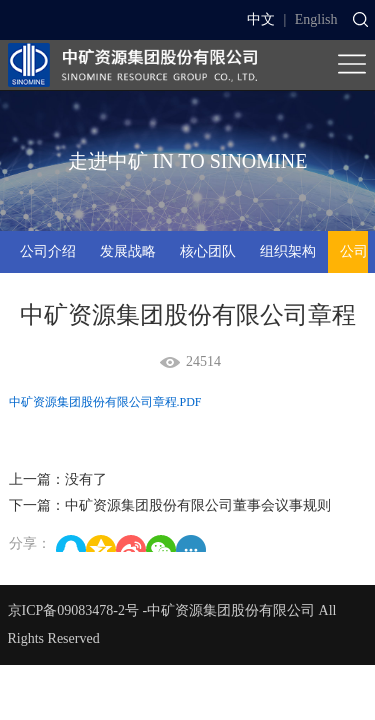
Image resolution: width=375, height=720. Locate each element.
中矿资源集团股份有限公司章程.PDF (105, 402)
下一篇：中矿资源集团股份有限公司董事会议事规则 (170, 505)
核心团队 (208, 251)
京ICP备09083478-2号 (73, 610)
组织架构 (288, 251)
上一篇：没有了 (58, 479)
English (316, 19)
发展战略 (128, 251)
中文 (261, 19)
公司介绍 (48, 251)
